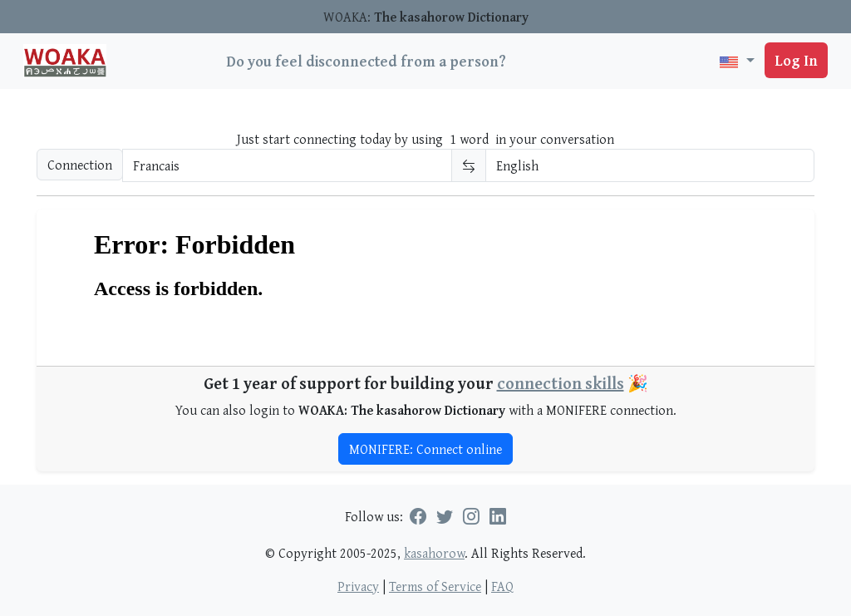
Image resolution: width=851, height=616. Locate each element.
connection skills (561, 383)
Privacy (358, 586)
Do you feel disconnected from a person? (366, 61)
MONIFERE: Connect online (425, 449)
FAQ (502, 586)
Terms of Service (435, 586)
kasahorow (434, 553)
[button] (737, 61)
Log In (796, 60)
